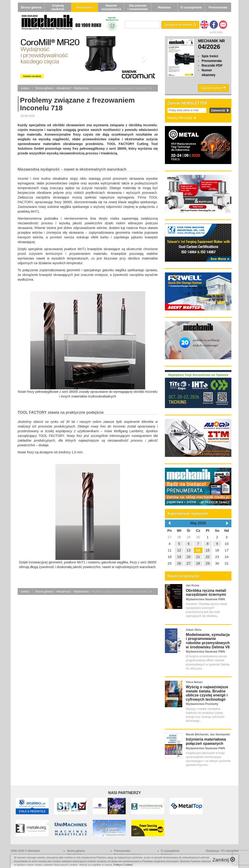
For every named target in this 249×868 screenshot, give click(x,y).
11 (170, 550)
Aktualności (85, 7)
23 (217, 557)
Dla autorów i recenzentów (138, 7)
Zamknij (224, 860)
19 (179, 557)
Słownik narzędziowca (111, 7)
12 (179, 550)
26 (179, 563)
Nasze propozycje (183, 576)
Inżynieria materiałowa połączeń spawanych (206, 741)
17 (227, 550)
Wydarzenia (81, 88)
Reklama (164, 7)
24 (227, 557)
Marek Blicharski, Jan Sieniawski (208, 734)
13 (189, 550)
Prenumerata (218, 7)
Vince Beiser (194, 682)
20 (189, 557)
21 (198, 557)
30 (198, 537)
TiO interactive (229, 851)
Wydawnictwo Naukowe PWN (205, 599)
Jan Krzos (193, 585)
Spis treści (210, 56)
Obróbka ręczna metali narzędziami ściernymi (206, 593)
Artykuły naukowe (58, 7)
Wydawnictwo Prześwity (202, 704)
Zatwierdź (220, 110)
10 (227, 544)
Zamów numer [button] (213, 88)
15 (208, 550)
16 (217, 550)
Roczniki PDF (212, 65)
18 (170, 557)
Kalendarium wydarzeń (188, 514)
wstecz (25, 88)
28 (179, 537)
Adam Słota (194, 630)
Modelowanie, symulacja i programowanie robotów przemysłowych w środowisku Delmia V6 (208, 641)
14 (198, 550)
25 (170, 563)
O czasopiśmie (191, 7)
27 (170, 537)
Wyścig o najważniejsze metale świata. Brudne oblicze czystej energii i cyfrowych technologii (207, 693)
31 (227, 563)
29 (189, 537)
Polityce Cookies (123, 865)
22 (208, 557)
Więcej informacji (182, 118)
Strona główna (31, 7)
